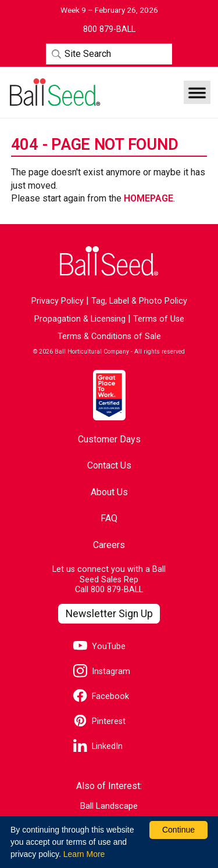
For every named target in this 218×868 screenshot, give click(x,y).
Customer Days (109, 439)
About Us (109, 492)
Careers (109, 545)
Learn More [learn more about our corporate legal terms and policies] (84, 854)
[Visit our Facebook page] (101, 697)
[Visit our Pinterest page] (99, 722)
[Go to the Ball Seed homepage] (54, 92)
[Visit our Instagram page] (102, 672)
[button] (197, 92)
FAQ (109, 518)
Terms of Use (159, 319)
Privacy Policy (58, 301)
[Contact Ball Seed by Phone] (109, 30)
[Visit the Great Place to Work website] (109, 395)
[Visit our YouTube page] (99, 647)
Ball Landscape (109, 806)
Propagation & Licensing (80, 319)
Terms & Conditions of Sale (109, 336)
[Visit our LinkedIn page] (98, 747)
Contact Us (109, 465)
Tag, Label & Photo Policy (139, 301)
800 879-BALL (117, 590)
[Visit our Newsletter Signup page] (109, 614)
